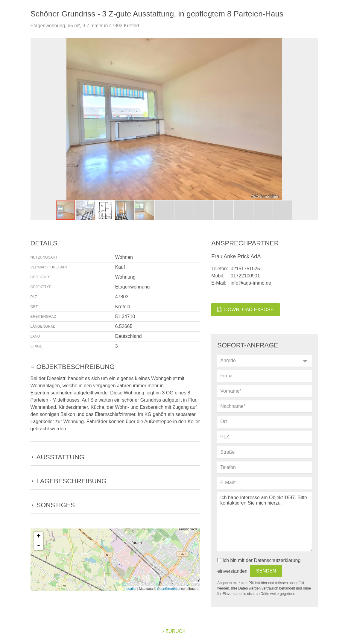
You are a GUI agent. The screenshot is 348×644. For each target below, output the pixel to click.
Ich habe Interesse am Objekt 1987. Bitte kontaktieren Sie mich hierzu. (264, 522)
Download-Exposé (245, 310)
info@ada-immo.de (251, 283)
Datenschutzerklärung (277, 560)
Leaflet (132, 589)
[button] (312, 119)
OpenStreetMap (169, 589)
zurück (174, 631)
